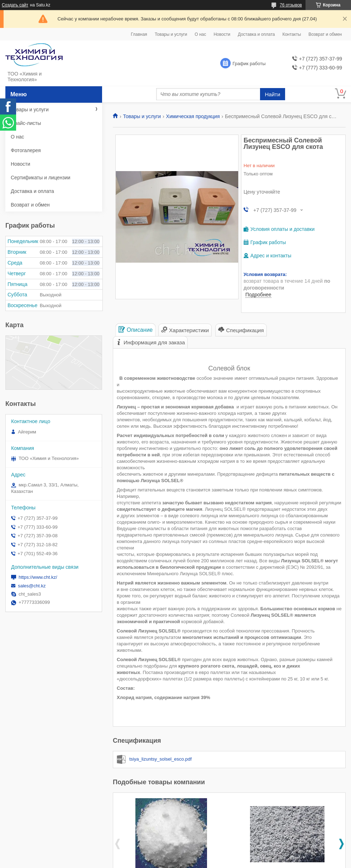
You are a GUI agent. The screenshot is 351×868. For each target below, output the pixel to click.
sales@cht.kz (32, 586)
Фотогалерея (26, 150)
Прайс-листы (26, 123)
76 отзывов (291, 5)
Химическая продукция (193, 116)
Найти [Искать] (273, 94)
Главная (139, 34)
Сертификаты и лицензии (40, 178)
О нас (200, 34)
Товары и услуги (171, 34)
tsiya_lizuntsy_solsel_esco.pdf (160, 759)
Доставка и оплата (256, 34)
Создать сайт (15, 5)
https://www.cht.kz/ (38, 577)
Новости (222, 34)
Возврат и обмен (325, 34)
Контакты (292, 34)
